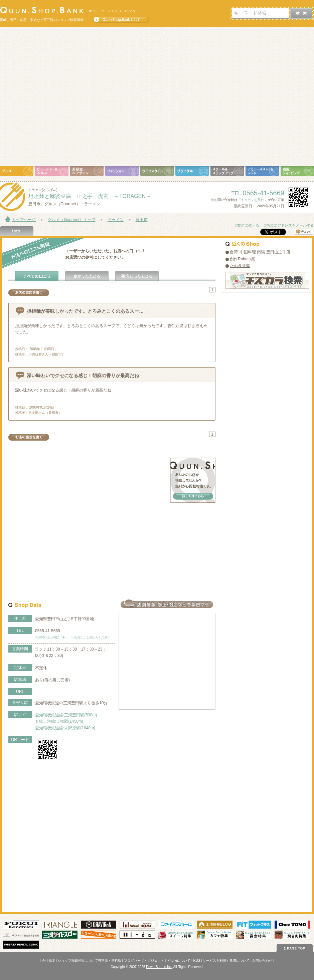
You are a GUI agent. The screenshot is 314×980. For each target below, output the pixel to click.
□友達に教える (247, 225)
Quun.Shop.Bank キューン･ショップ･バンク (68, 10)
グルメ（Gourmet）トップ (72, 220)
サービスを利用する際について (226, 960)
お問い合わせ (262, 960)
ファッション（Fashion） (122, 171)
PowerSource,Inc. (159, 967)
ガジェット (156, 960)
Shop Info (17, 231)
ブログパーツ (134, 960)
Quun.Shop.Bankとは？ (122, 18)
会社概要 (48, 960)
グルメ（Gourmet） (17, 171)
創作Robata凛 (242, 259)
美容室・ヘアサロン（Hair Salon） (87, 171)
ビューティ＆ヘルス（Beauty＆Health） (52, 171)
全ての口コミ (37, 276)
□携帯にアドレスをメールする (289, 225)
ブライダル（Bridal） (192, 171)
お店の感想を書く (29, 293)
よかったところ (87, 276)
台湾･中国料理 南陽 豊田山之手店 (260, 252)
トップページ (24, 220)
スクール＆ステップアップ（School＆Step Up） (227, 171)
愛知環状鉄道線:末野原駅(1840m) (65, 728)
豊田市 (142, 220)
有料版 (103, 960)
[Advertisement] (66, 96)
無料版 (116, 960)
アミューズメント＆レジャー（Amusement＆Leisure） (262, 171)
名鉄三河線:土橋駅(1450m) (59, 721)
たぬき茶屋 (240, 266)
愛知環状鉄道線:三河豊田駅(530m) (66, 715)
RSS (197, 960)
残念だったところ (137, 276)
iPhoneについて (179, 960)
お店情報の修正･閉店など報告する (167, 603)
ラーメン (116, 220)
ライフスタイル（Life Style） (157, 171)
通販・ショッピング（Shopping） (297, 171)
